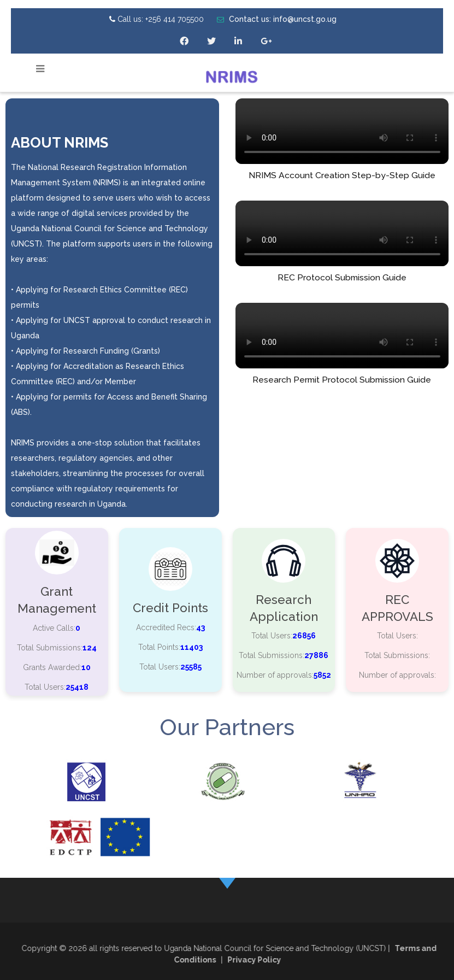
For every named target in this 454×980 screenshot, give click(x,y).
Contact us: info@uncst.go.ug (277, 19)
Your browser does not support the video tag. (342, 131)
